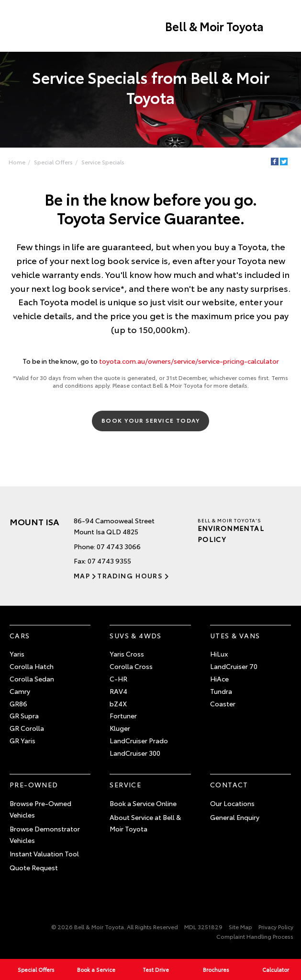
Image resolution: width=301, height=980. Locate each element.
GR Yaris (22, 740)
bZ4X (118, 703)
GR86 (18, 703)
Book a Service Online (143, 803)
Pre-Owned (34, 784)
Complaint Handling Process (255, 936)
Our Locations (232, 803)
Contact (229, 784)
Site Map (240, 927)
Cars (20, 635)
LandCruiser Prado (139, 740)
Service (125, 784)
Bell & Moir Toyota (214, 26)
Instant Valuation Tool (44, 853)
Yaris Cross (127, 654)
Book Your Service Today (150, 420)
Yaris (17, 654)
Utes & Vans (235, 635)
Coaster (223, 703)
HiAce (219, 679)
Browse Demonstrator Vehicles (45, 834)
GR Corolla (27, 728)
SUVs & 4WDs (135, 635)
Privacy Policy (276, 927)
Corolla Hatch (32, 666)
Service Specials (103, 162)
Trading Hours (130, 576)
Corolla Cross (131, 666)
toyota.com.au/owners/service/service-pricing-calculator (189, 361)
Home (17, 162)
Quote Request (34, 867)
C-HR (118, 679)
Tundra (221, 691)
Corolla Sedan (32, 679)
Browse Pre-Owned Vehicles (40, 809)
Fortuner (123, 715)
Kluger (120, 728)
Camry (20, 691)
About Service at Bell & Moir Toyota (145, 823)
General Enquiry (235, 817)
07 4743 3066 (119, 546)
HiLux (219, 654)
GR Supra (24, 715)
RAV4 (118, 691)
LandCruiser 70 (234, 666)
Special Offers (53, 162)
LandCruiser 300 (135, 753)
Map (82, 576)
